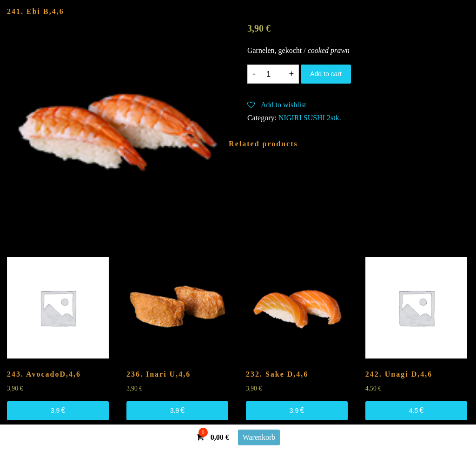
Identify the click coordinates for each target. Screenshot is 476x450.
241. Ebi (36, 11)
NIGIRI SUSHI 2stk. (310, 118)
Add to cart (326, 74)
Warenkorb (259, 437)
